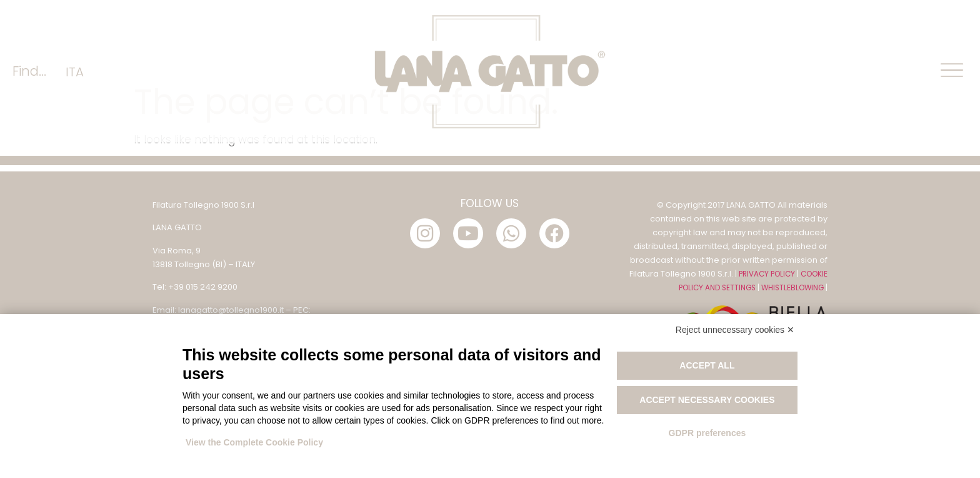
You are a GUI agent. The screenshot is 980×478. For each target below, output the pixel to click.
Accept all (707, 365)
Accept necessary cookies (707, 400)
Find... (29, 71)
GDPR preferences (707, 433)
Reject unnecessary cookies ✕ (735, 330)
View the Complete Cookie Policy (254, 442)
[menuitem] (75, 72)
